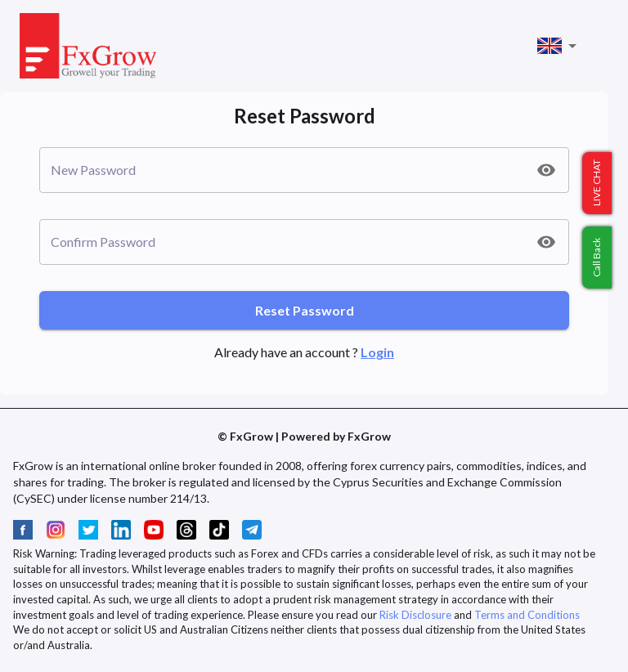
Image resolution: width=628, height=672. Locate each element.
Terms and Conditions (527, 615)
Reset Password (305, 310)
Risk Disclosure (415, 615)
